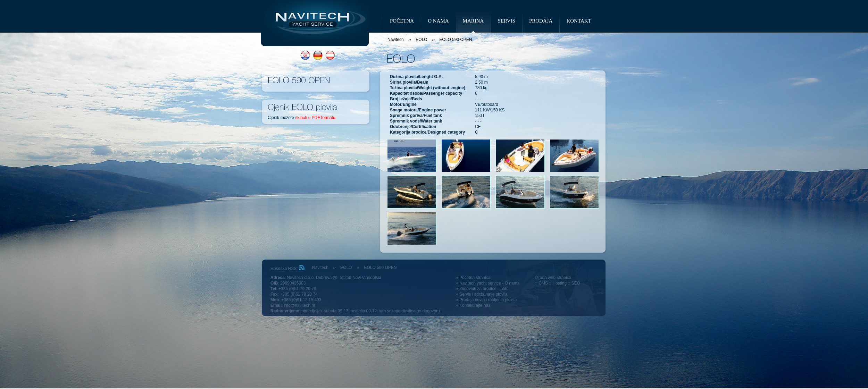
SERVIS (506, 21)
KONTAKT (579, 21)
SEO (575, 283)
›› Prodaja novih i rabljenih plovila (486, 300)
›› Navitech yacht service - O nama (488, 283)
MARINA (473, 21)
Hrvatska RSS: (287, 269)
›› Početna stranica (473, 278)
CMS (543, 283)
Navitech (396, 40)
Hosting (560, 283)
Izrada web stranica (553, 278)
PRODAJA (541, 21)
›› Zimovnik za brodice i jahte (482, 289)
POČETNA (402, 21)
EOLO (421, 40)
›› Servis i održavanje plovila (482, 294)
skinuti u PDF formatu (315, 118)
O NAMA (438, 21)
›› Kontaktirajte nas (473, 305)
